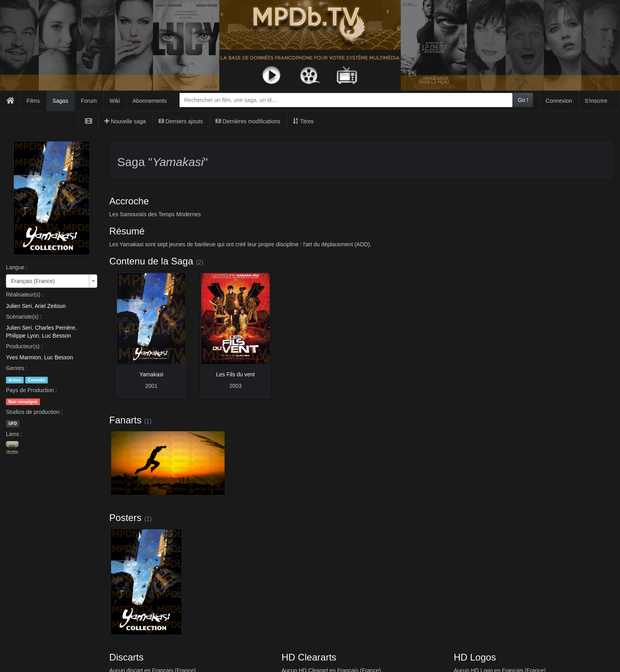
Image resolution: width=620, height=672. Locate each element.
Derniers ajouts (181, 121)
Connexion (559, 101)
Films (33, 101)
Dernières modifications (248, 121)
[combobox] (346, 100)
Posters (125, 518)
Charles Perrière (55, 328)
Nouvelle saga (125, 121)
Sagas (60, 101)
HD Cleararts (309, 657)
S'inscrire (596, 101)
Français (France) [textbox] (33, 281)
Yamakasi (151, 374)
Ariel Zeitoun (50, 306)
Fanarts (125, 420)
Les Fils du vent (235, 374)
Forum (89, 101)
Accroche (129, 201)
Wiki (115, 101)
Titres (303, 121)
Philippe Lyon (23, 336)
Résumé (127, 231)
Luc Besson (56, 336)
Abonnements (149, 101)
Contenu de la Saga (151, 261)
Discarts (126, 657)
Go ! (523, 100)
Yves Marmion (24, 357)
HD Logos (475, 657)
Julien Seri (19, 306)
